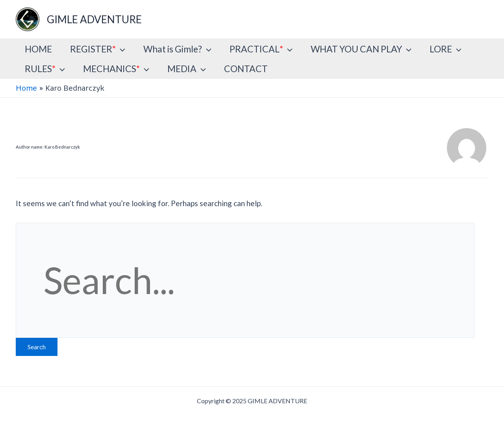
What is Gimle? (177, 49)
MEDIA (187, 69)
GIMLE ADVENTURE (94, 19)
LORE (446, 49)
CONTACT (246, 69)
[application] (120, 49)
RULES (45, 69)
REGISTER (98, 49)
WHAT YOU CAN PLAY (361, 49)
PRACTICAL (261, 49)
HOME (38, 49)
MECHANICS (116, 69)
